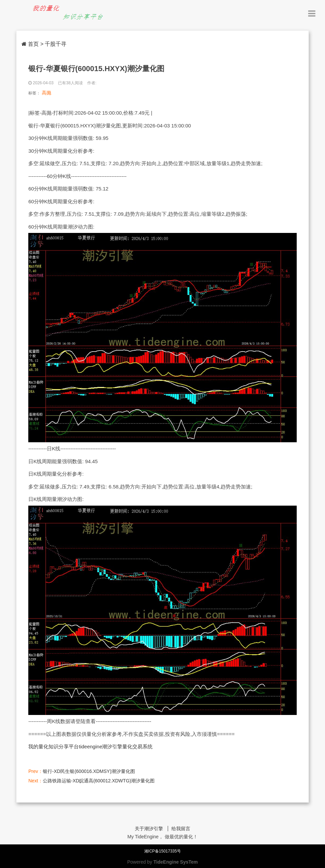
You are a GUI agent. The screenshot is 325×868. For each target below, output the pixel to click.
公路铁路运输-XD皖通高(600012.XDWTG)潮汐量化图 (99, 781)
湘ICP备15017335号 (162, 851)
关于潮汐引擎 (149, 829)
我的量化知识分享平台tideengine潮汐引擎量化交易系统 (90, 746)
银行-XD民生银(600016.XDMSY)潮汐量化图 (89, 771)
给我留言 (181, 829)
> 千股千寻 (54, 44)
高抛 (46, 93)
